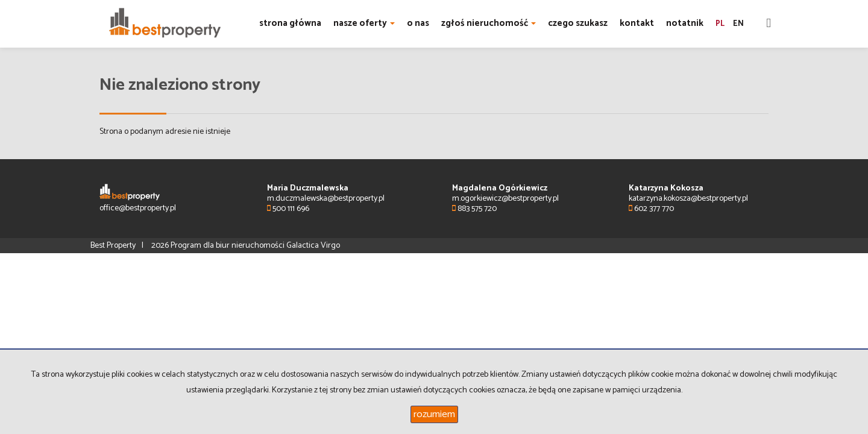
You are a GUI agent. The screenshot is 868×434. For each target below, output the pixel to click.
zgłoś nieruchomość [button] (489, 23)
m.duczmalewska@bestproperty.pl (326, 199)
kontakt (637, 23)
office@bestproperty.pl (138, 208)
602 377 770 (651, 209)
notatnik (685, 23)
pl (720, 24)
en (738, 24)
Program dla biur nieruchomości (228, 246)
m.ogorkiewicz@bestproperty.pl (505, 199)
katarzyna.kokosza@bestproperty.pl (688, 199)
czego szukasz (578, 23)
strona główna (290, 23)
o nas (418, 23)
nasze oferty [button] (364, 23)
